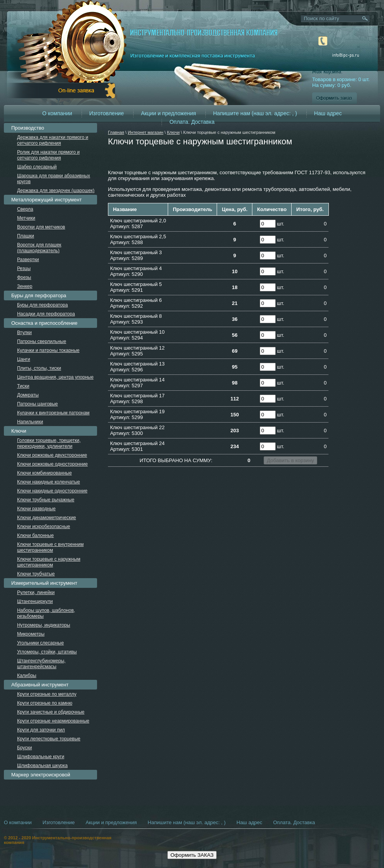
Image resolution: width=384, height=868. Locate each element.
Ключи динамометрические (47, 518)
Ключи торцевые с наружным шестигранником (49, 562)
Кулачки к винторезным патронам (53, 413)
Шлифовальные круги (41, 757)
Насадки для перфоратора (46, 314)
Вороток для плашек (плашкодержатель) (39, 248)
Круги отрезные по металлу (47, 694)
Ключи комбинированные (44, 473)
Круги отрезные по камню (45, 703)
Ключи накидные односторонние (52, 491)
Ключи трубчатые (36, 574)
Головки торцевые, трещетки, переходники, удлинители (49, 443)
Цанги (24, 359)
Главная (116, 132)
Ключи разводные (36, 509)
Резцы (24, 269)
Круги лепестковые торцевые (49, 739)
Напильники (30, 422)
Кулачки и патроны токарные (48, 350)
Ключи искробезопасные (44, 527)
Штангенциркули (35, 601)
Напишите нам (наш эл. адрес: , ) (255, 113)
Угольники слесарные (40, 643)
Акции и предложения (169, 113)
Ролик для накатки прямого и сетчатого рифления (48, 155)
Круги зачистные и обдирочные (51, 712)
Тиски (23, 386)
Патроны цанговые (37, 404)
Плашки (26, 236)
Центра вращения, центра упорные (55, 377)
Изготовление (107, 113)
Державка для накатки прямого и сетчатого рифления (53, 140)
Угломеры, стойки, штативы (47, 652)
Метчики (26, 218)
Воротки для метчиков (41, 227)
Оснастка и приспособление (44, 323)
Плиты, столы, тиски (39, 368)
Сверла (25, 209)
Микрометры (31, 634)
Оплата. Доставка (192, 122)
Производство (28, 128)
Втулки (24, 333)
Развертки (28, 260)
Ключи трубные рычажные (46, 500)
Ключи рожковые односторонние (52, 464)
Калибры (27, 676)
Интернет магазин (146, 132)
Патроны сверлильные (42, 341)
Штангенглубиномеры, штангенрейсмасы (41, 664)
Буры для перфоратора (39, 295)
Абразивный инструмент (40, 685)
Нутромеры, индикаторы (44, 625)
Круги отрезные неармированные (53, 721)
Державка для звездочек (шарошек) (56, 191)
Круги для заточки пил (41, 730)
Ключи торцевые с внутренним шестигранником (50, 547)
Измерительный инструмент (44, 583)
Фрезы (24, 277)
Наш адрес (328, 113)
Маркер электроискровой (41, 775)
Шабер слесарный (37, 167)
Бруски (24, 748)
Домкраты (28, 395)
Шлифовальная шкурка (42, 766)
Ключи (173, 132)
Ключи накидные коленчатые (49, 482)
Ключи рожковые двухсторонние (52, 455)
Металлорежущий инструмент (46, 200)
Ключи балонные (36, 535)
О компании (57, 113)
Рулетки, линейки (36, 593)
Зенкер (25, 286)
